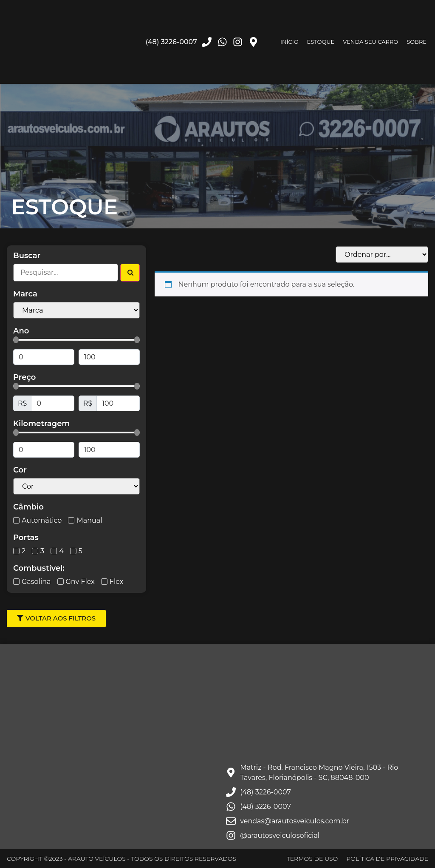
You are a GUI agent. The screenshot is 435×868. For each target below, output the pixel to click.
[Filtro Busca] (66, 273)
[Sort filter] (382, 255)
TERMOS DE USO (312, 859)
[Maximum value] (109, 357)
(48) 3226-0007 (171, 42)
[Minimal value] (76, 340)
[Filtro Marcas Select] (76, 310)
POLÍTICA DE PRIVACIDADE (387, 859)
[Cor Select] (76, 486)
